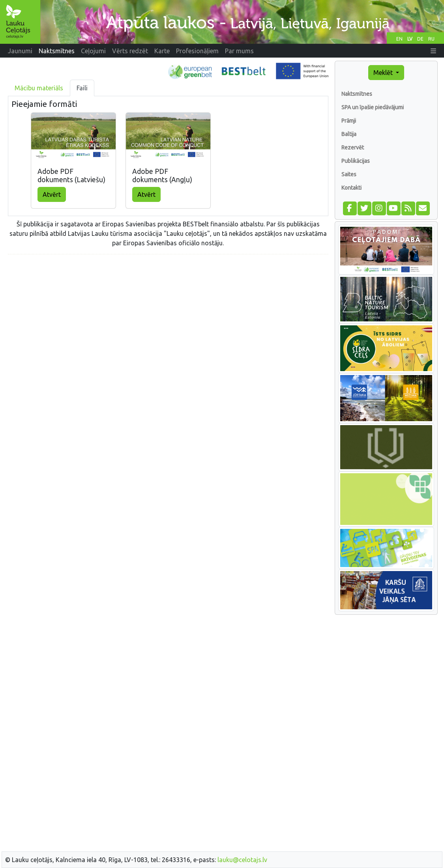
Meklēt (384, 73)
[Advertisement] (168, 316)
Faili (82, 88)
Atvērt (52, 194)
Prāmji (349, 121)
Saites (349, 174)
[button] (433, 51)
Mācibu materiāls (39, 88)
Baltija (349, 134)
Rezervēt (353, 147)
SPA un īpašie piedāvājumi (373, 107)
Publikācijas (356, 161)
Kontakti (351, 188)
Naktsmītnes (357, 94)
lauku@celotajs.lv (242, 860)
